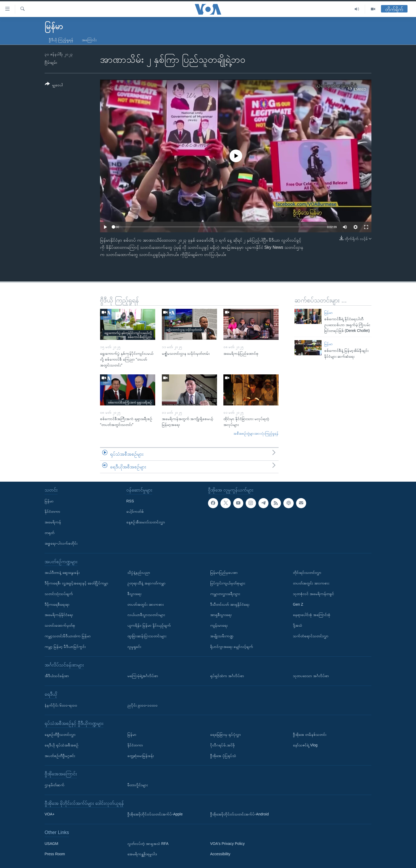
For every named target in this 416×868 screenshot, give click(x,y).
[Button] (54, 85)
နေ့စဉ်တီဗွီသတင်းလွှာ (60, 734)
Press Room (55, 854)
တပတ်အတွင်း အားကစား (146, 604)
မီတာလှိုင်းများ (138, 785)
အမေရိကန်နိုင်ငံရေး (59, 615)
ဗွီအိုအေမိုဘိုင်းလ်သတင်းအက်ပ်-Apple (155, 814)
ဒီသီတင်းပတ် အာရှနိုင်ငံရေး (230, 604)
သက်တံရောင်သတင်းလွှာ (311, 636)
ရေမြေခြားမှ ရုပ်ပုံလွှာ (226, 734)
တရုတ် (49, 533)
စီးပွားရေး (134, 594)
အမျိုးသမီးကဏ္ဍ (222, 636)
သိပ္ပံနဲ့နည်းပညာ (139, 572)
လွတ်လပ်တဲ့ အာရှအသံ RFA (148, 844)
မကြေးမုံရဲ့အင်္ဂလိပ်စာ (143, 676)
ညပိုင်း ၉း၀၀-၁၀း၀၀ (142, 705)
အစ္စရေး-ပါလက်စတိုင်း (61, 543)
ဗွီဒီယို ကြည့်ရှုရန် (61, 40)
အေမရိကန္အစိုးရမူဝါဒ (142, 854)
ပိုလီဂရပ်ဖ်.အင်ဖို (222, 745)
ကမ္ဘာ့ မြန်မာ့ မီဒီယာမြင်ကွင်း (65, 647)
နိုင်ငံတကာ (52, 511)
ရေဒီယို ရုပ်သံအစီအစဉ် (62, 745)
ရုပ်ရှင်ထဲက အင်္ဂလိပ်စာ (227, 676)
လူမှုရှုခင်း (134, 647)
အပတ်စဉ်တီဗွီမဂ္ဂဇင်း (60, 756)
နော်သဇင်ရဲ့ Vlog (305, 745)
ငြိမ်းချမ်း (51, 62)
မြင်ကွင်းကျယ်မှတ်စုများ (228, 583)
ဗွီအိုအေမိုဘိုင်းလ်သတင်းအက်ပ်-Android (239, 814)
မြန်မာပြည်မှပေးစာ (224, 572)
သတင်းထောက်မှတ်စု (60, 625)
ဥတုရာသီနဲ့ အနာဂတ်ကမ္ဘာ (146, 583)
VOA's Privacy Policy (227, 844)
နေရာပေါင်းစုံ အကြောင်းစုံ (312, 615)
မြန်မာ (328, 313)
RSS (130, 501)
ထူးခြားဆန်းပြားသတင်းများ (147, 636)
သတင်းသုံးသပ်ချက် (59, 594)
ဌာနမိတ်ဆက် (55, 785)
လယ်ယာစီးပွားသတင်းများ (146, 615)
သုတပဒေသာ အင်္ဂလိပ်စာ (311, 676)
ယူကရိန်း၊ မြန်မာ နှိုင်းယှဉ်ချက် (149, 625)
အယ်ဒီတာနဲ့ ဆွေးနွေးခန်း (62, 572)
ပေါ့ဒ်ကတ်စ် (135, 511)
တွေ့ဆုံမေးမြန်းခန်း (141, 756)
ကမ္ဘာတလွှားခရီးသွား (225, 594)
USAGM (51, 844)
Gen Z (298, 604)
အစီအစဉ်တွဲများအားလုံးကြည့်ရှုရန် (256, 433)
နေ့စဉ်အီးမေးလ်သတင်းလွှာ (146, 522)
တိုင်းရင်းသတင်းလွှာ (307, 572)
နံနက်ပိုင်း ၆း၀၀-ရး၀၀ (61, 705)
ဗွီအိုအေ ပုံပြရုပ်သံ (223, 756)
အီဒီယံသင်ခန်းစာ (57, 676)
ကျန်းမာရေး (219, 625)
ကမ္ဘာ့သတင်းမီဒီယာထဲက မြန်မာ (68, 636)
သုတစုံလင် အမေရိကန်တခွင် (313, 594)
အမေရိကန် (53, 522)
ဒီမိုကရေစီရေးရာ (57, 604)
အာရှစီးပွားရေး (221, 615)
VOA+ (50, 814)
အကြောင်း (89, 40)
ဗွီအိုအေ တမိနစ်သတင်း (310, 734)
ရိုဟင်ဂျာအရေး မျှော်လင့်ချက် (232, 647)
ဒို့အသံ (298, 625)
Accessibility (220, 854)
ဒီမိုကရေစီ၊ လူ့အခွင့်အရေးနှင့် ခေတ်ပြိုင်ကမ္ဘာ (76, 583)
